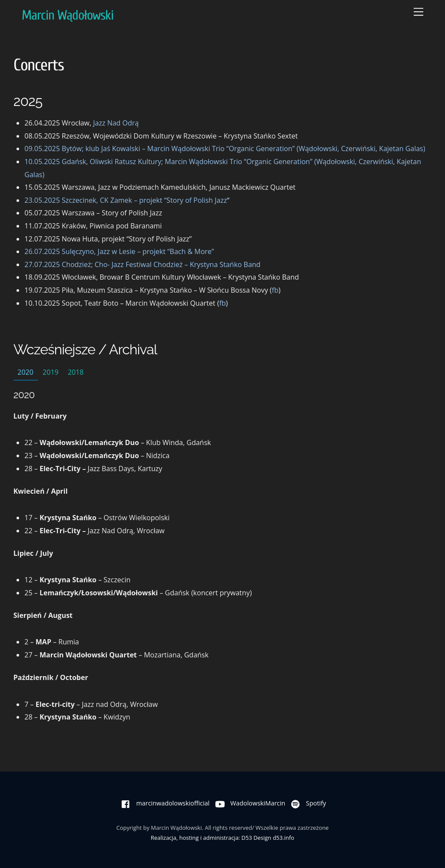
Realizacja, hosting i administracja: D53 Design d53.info (222, 838)
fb (275, 290)
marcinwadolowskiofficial (164, 803)
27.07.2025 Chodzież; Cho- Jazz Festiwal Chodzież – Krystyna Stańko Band (142, 264)
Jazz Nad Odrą (116, 123)
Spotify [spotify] (306, 803)
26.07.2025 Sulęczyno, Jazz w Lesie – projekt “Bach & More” (119, 251)
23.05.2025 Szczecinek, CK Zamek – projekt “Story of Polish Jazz (126, 200)
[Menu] (418, 12)
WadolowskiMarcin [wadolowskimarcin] (248, 803)
